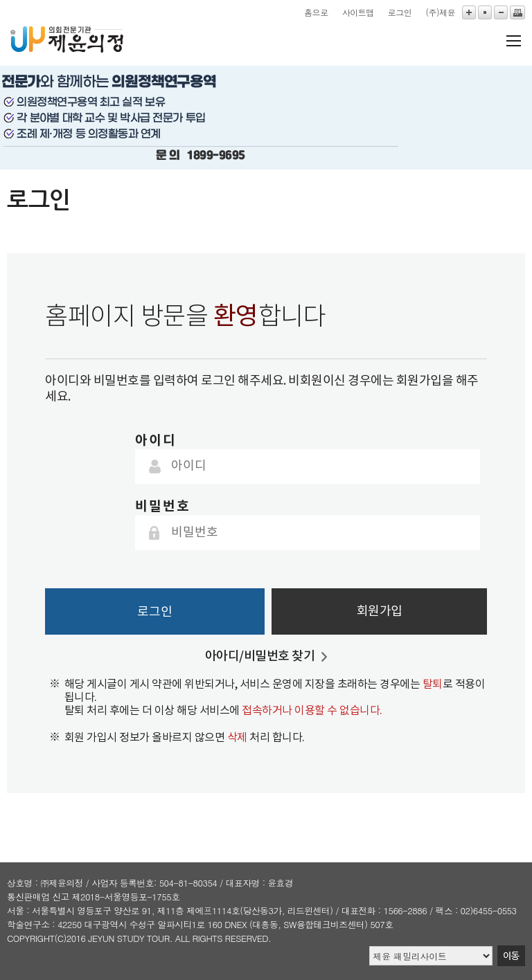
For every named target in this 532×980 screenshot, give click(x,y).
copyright (30, 938)
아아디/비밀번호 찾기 (260, 656)
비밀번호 (163, 506)
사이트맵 (358, 12)
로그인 (400, 12)
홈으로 (316, 12)
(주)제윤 (440, 12)
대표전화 (358, 910)
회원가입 (380, 611)
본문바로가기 (0, 0)
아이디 (156, 441)
